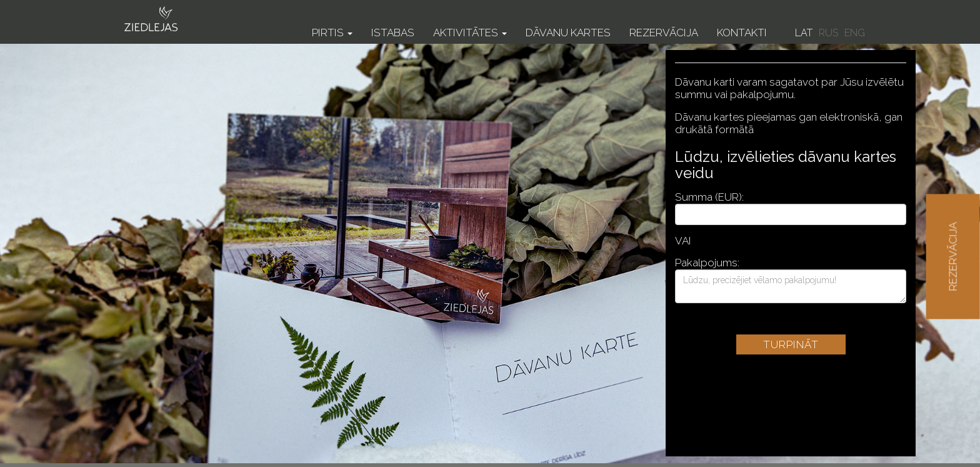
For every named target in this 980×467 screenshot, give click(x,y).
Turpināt (791, 344)
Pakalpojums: (707, 263)
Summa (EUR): (709, 197)
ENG (855, 33)
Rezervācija (664, 33)
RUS (828, 33)
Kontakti (742, 33)
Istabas (393, 33)
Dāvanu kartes (568, 33)
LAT (804, 33)
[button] (332, 23)
